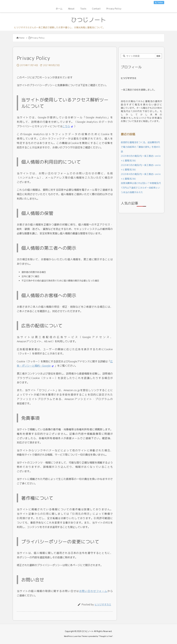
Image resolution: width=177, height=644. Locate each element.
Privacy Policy (38, 38)
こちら (66, 126)
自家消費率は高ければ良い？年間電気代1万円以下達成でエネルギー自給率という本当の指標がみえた (141, 188)
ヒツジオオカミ (103, 604)
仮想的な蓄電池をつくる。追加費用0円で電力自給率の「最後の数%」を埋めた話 (141, 147)
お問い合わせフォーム (93, 591)
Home (22, 38)
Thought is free (106, 636)
